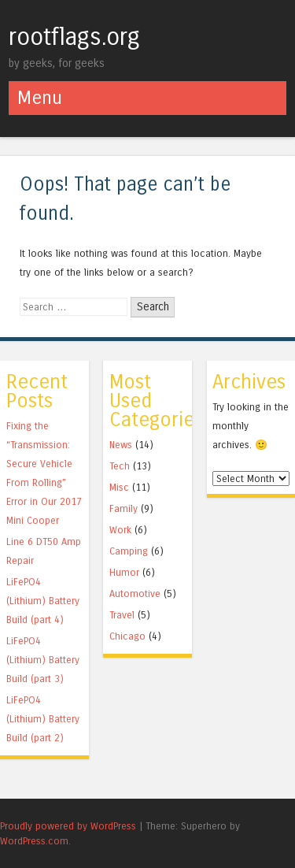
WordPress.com (34, 841)
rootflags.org (74, 37)
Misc (119, 487)
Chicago (127, 636)
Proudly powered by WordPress (68, 826)
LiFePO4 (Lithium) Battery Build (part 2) (43, 719)
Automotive (135, 594)
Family (124, 508)
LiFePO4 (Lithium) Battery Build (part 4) (43, 601)
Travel (122, 615)
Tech (120, 466)
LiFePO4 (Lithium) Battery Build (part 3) (43, 660)
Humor (124, 572)
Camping (129, 551)
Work (120, 530)
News (121, 445)
